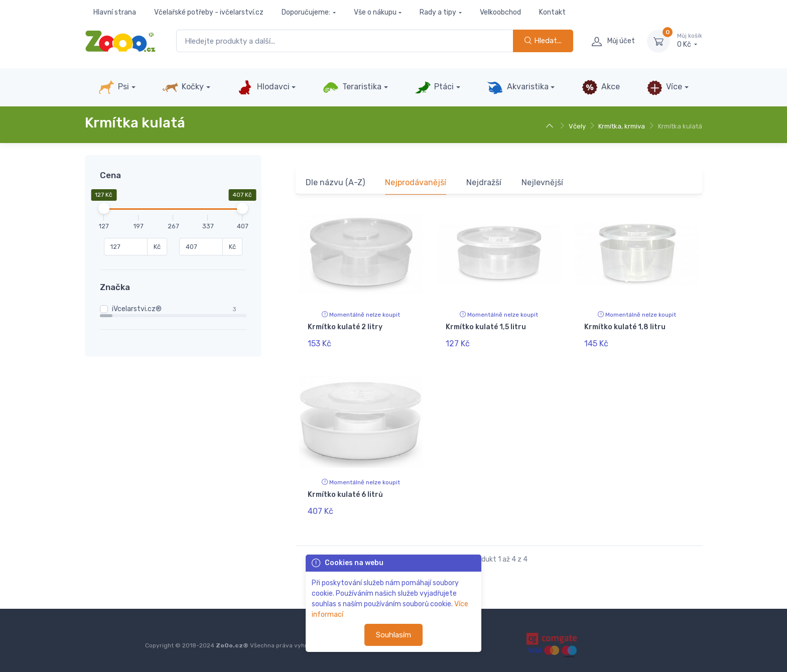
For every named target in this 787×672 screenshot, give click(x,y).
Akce (601, 87)
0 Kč (690, 41)
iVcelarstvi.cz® (137, 309)
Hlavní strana (115, 12)
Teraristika (352, 87)
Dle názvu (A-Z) (335, 182)
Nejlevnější (542, 182)
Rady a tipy (438, 12)
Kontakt (552, 12)
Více (664, 87)
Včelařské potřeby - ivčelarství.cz (209, 12)
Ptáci (434, 87)
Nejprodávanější (416, 182)
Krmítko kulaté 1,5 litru (486, 327)
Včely (577, 126)
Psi (114, 87)
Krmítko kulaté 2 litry (345, 327)
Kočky (183, 87)
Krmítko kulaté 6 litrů (345, 494)
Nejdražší (484, 182)
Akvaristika (517, 87)
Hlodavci (263, 87)
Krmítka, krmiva (622, 126)
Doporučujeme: (306, 12)
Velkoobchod (500, 12)
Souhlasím (393, 635)
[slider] (104, 208)
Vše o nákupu (375, 12)
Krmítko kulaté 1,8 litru (625, 327)
